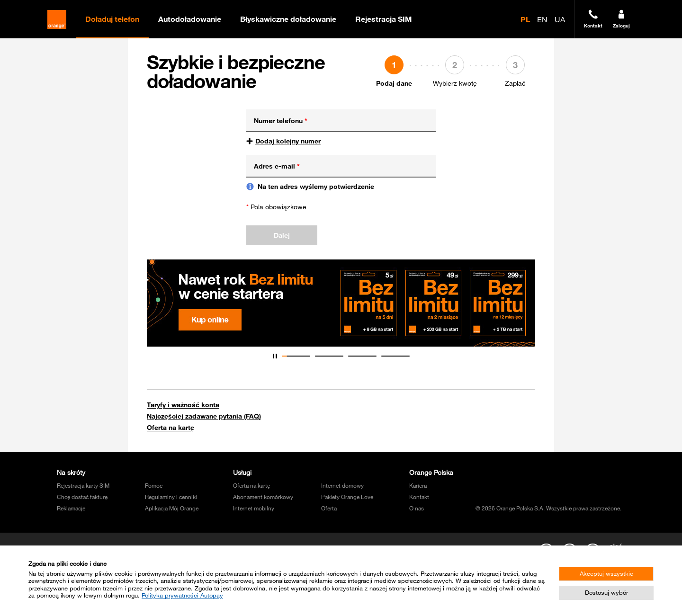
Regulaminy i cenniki (171, 497)
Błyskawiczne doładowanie (288, 19)
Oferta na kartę (170, 428)
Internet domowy (342, 485)
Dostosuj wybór (606, 592)
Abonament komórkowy (263, 497)
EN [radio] (542, 19)
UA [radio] (560, 19)
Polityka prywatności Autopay (182, 595)
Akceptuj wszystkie (606, 573)
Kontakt (419, 497)
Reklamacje (71, 508)
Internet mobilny (254, 508)
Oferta (329, 508)
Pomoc (154, 485)
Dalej (282, 235)
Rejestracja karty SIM (83, 485)
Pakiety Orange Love (347, 497)
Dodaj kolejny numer (288, 141)
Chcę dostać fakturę (82, 497)
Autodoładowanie (190, 19)
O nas (417, 508)
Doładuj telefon (112, 19)
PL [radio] (525, 19)
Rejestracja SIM (384, 19)
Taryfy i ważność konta (183, 405)
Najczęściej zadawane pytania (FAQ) (204, 416)
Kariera (418, 485)
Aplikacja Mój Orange (172, 508)
